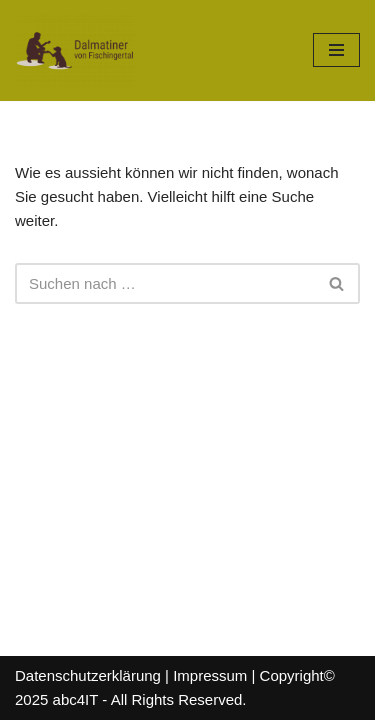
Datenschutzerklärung (88, 675)
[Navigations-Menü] (336, 50)
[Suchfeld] (165, 283)
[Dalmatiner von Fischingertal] (75, 50)
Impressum (210, 675)
